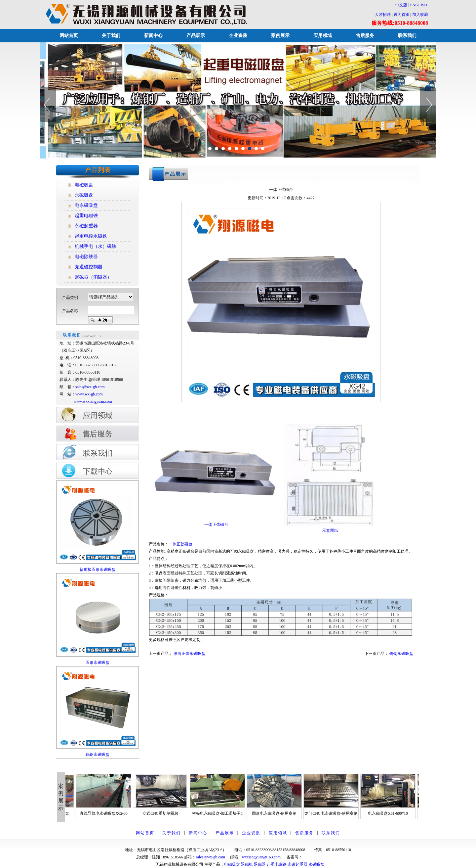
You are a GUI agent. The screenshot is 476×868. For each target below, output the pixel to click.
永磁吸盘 (316, 864)
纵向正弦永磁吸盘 (189, 654)
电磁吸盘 (232, 864)
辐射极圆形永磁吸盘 (98, 570)
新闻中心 (153, 36)
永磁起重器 (297, 864)
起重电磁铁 (277, 864)
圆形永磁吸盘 (98, 662)
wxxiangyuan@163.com (261, 857)
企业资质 (238, 36)
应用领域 (323, 36)
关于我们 (111, 36)
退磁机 (247, 864)
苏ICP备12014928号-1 (321, 857)
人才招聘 (383, 15)
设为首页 (402, 15)
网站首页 (69, 36)
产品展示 (196, 36)
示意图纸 (330, 530)
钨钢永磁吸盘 (98, 754)
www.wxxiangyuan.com (93, 401)
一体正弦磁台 (180, 544)
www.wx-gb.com (89, 394)
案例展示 (280, 36)
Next (428, 105)
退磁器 (260, 864)
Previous (48, 105)
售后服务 (365, 36)
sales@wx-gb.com (91, 387)
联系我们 (407, 36)
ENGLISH (419, 5)
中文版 (399, 5)
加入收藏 (420, 15)
